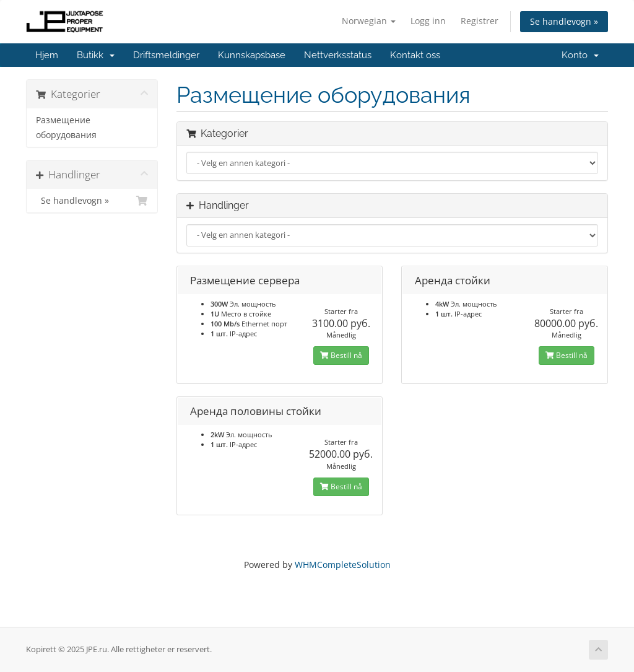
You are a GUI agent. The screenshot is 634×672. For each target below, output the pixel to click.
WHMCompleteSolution (343, 565)
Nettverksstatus (338, 55)
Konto (580, 55)
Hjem (47, 55)
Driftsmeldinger (166, 55)
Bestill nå (341, 355)
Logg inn (428, 21)
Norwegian (369, 21)
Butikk (96, 55)
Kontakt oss (415, 55)
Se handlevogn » (564, 21)
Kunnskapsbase (252, 55)
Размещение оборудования (66, 128)
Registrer (480, 21)
